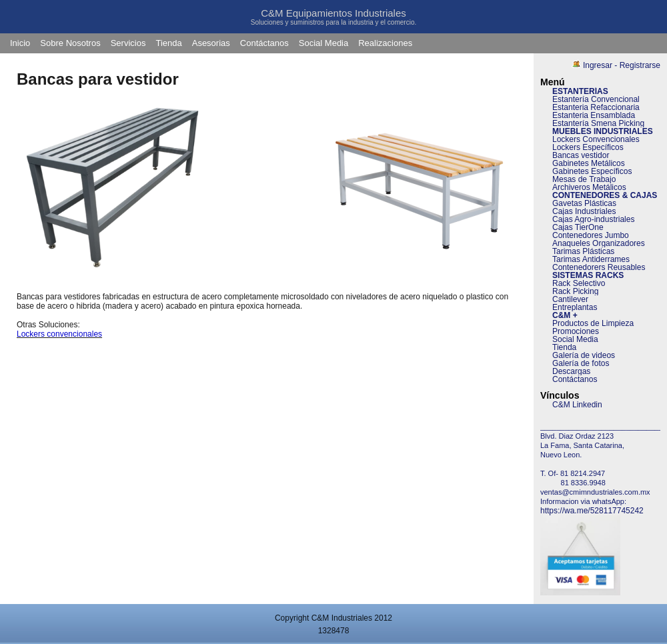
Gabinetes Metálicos (589, 163)
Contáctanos (264, 43)
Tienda (168, 43)
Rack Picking (575, 291)
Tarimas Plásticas (583, 251)
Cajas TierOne (578, 227)
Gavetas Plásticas (584, 203)
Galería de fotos (581, 363)
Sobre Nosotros (70, 43)
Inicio (20, 43)
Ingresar (598, 65)
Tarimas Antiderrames (591, 259)
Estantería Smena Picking (598, 123)
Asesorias (211, 43)
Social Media (323, 43)
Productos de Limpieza (593, 323)
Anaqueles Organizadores (599, 243)
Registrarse (640, 65)
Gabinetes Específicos (592, 171)
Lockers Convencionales (596, 139)
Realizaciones (385, 43)
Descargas (571, 371)
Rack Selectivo (579, 283)
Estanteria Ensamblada (594, 115)
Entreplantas (575, 307)
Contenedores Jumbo (591, 235)
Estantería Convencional (596, 99)
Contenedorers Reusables (599, 267)
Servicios (128, 43)
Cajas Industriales (584, 211)
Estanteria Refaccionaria (596, 107)
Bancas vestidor (581, 155)
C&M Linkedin (577, 405)
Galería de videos (584, 355)
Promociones (576, 331)
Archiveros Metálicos (589, 187)
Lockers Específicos (588, 147)
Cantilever (570, 299)
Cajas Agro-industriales (593, 219)
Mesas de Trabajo (584, 179)
